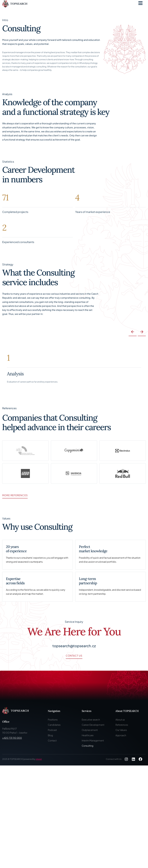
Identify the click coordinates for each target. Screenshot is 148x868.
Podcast (52, 730)
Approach (121, 735)
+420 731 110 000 (12, 738)
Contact (52, 740)
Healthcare (88, 735)
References (122, 725)
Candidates (54, 725)
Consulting (88, 746)
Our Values (121, 730)
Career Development (93, 725)
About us (120, 720)
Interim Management (93, 740)
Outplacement (90, 730)
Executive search (91, 720)
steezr (39, 759)
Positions (53, 720)
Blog (50, 735)
